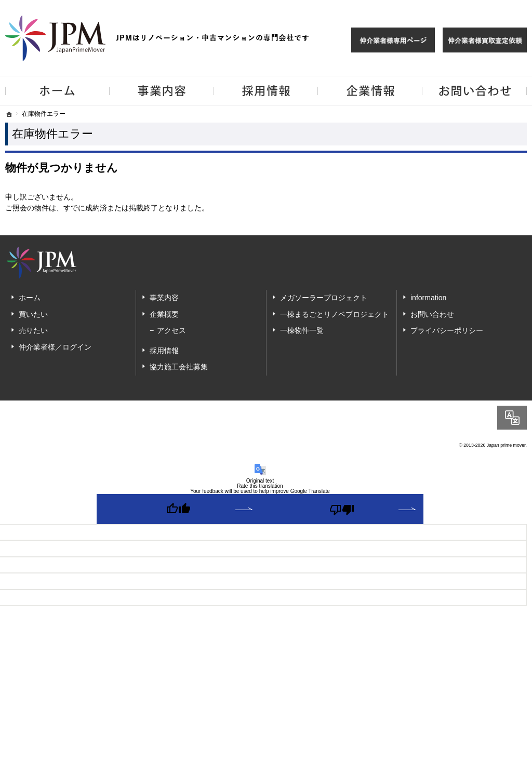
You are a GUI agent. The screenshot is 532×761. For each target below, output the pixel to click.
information (428, 298)
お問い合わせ (432, 314)
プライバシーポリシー (447, 330)
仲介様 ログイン (393, 40)
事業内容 (164, 298)
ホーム (30, 298)
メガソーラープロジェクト (324, 298)
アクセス (171, 330)
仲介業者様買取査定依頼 (485, 40)
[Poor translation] (342, 509)
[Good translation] (178, 509)
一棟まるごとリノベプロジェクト (335, 314)
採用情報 (164, 351)
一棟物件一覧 (302, 330)
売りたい (33, 330)
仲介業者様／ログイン (55, 347)
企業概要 (164, 314)
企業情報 (370, 91)
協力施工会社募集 (179, 367)
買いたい (33, 314)
